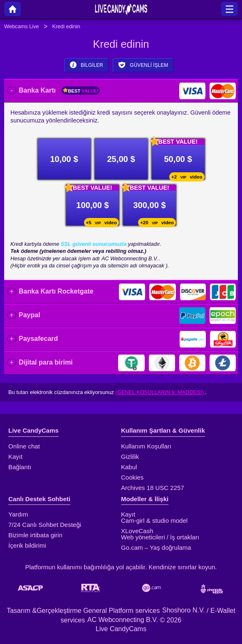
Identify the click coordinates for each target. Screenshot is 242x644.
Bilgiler (86, 65)
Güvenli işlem (143, 65)
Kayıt (15, 457)
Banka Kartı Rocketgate (56, 291)
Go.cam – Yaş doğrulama (156, 547)
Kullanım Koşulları (146, 446)
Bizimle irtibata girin (35, 535)
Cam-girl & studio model (154, 520)
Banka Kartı (59, 91)
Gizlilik (130, 457)
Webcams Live (22, 26)
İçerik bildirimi (27, 545)
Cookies (132, 477)
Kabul (129, 467)
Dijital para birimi (46, 362)
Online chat (24, 446)
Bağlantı (20, 467)
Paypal (30, 315)
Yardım (18, 514)
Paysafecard (38, 339)
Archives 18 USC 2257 (153, 488)
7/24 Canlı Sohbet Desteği (45, 525)
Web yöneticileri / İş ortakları (160, 537)
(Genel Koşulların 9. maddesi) (161, 392)
